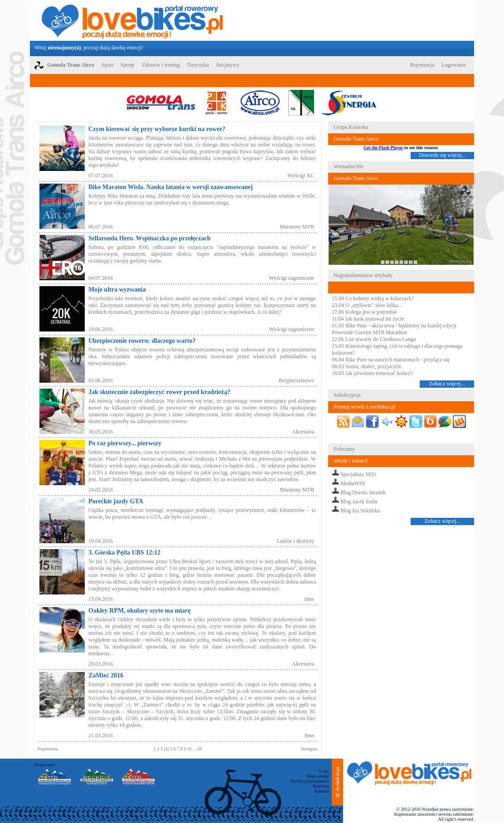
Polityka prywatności (310, 781)
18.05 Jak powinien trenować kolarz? (372, 373)
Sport (107, 65)
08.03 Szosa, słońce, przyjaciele (366, 366)
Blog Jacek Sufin (359, 502)
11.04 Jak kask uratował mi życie (368, 319)
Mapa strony (318, 776)
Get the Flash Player (383, 148)
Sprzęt (128, 65)
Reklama (321, 786)
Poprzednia (48, 749)
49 (199, 749)
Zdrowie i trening (161, 65)
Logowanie (454, 65)
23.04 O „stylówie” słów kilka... (367, 305)
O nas (324, 771)
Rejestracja (422, 65)
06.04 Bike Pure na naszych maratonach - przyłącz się (391, 360)
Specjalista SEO (358, 474)
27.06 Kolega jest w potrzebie (364, 312)
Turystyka (198, 65)
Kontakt (322, 791)
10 (190, 749)
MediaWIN (353, 483)
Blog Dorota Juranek (363, 492)
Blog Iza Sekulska (360, 511)
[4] (167, 749)
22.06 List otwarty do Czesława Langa (374, 339)
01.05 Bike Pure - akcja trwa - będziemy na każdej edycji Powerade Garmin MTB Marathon (394, 329)
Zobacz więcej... (447, 384)
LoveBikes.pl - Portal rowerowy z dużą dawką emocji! (132, 20)
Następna (309, 749)
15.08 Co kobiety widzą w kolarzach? (373, 298)
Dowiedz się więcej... (443, 155)
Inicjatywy (228, 65)
